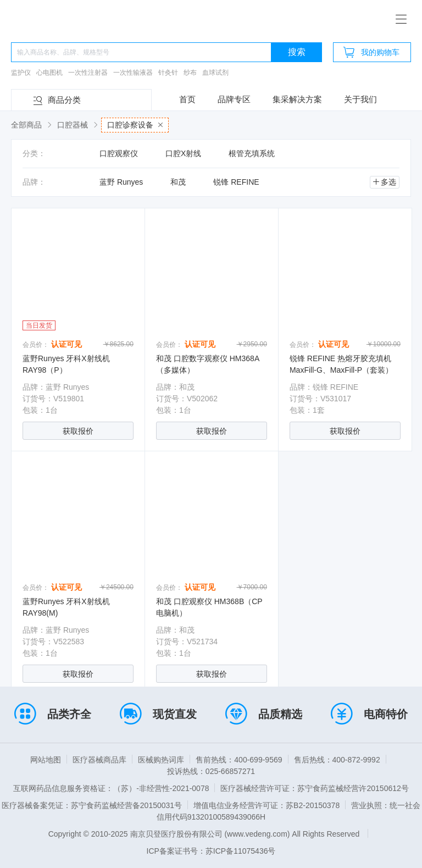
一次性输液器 (133, 73)
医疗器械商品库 (99, 760)
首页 (187, 99)
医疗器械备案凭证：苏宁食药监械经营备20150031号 (92, 805)
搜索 (297, 52)
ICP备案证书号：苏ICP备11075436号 (211, 851)
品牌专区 (234, 99)
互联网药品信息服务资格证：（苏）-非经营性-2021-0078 (111, 788)
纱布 (190, 73)
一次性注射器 (88, 73)
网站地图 (46, 760)
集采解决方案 (297, 99)
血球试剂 (215, 73)
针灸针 (168, 73)
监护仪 (21, 73)
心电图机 (49, 73)
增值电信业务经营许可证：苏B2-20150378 (266, 805)
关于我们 (360, 99)
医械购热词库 (161, 760)
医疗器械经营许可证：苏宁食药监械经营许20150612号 (314, 788)
